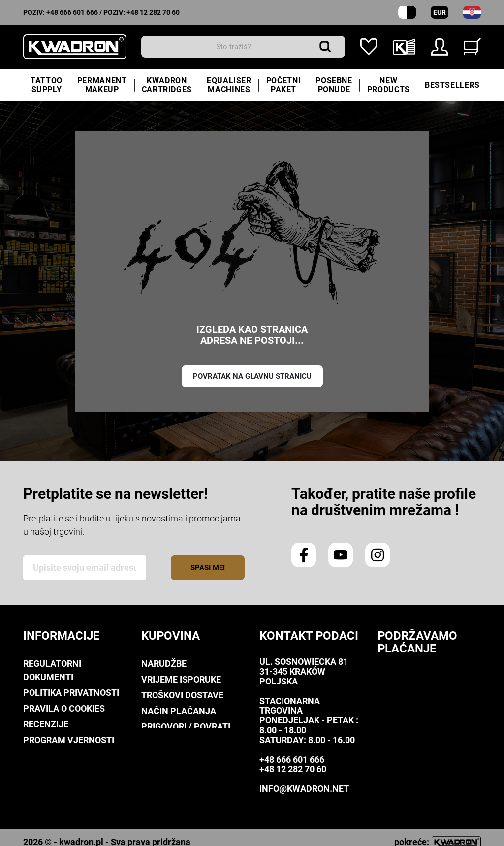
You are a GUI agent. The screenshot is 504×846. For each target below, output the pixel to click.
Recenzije (46, 724)
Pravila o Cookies (64, 708)
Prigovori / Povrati (186, 727)
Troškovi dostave (182, 695)
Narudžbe (164, 664)
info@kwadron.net (304, 789)
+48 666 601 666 (72, 12)
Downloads (50, 756)
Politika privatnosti (71, 693)
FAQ (149, 742)
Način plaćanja (179, 711)
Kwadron (45, 771)
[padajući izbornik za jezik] (472, 12)
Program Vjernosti (69, 740)
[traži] (243, 47)
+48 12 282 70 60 (153, 12)
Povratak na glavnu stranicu (252, 376)
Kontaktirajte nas (67, 787)
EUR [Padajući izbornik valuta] (440, 12)
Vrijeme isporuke (181, 679)
